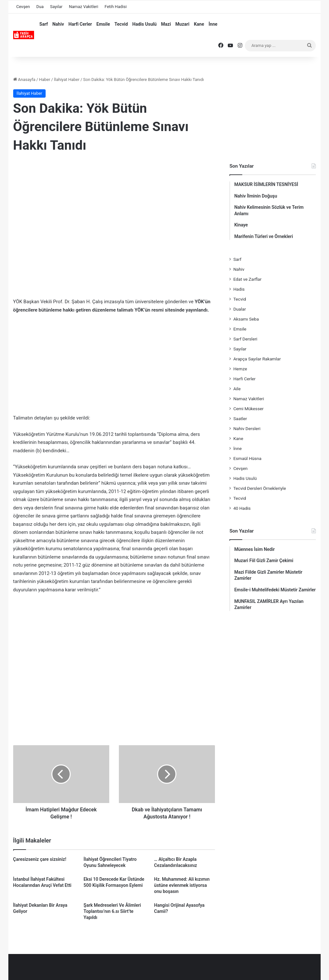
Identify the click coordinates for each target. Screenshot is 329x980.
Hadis (239, 289)
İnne (213, 24)
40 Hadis (242, 508)
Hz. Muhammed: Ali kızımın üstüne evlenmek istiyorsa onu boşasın (182, 885)
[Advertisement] (114, 211)
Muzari (182, 24)
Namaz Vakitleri (83, 7)
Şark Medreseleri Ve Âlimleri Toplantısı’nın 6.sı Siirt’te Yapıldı (112, 911)
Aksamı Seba (246, 319)
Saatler (240, 419)
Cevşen (23, 7)
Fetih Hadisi (116, 7)
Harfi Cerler (80, 24)
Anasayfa (24, 79)
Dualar (240, 309)
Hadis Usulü (144, 24)
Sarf (44, 24)
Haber (44, 79)
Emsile (103, 24)
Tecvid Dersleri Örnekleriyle (260, 488)
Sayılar (56, 7)
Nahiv (58, 24)
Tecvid (121, 24)
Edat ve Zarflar (247, 279)
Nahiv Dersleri (247, 428)
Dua (40, 7)
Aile (237, 389)
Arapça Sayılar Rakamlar (257, 359)
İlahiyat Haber (67, 79)
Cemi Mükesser (248, 409)
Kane (199, 24)
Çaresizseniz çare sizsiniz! (40, 859)
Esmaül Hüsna (247, 458)
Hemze (240, 369)
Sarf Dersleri (245, 339)
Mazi (166, 24)
